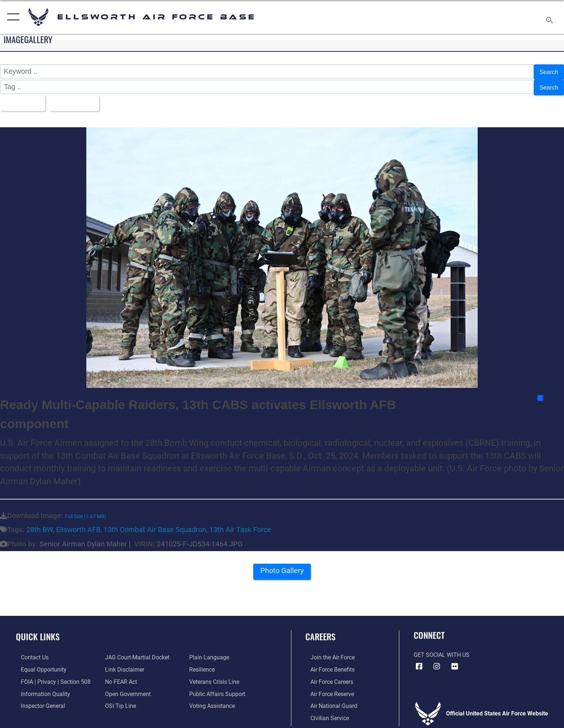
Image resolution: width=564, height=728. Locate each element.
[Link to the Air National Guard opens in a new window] (329, 701)
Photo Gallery (282, 569)
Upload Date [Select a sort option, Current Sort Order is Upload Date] (82, 99)
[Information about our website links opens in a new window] (123, 665)
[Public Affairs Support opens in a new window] (219, 689)
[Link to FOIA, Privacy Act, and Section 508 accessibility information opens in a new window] (51, 677)
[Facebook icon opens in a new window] (419, 662)
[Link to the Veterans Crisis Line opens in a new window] (216, 677)
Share (550, 394)
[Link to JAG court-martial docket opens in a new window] (136, 653)
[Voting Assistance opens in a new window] (214, 701)
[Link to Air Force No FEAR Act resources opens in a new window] (120, 677)
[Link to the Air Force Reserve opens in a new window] (327, 689)
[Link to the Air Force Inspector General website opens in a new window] (38, 701)
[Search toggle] (551, 17)
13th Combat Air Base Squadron (155, 525)
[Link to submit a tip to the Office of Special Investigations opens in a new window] (119, 701)
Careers (320, 632)
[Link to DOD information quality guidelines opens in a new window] (40, 689)
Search (547, 71)
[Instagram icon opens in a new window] (437, 662)
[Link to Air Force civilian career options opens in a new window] (325, 713)
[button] (12, 17)
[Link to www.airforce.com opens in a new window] (328, 653)
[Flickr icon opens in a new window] (455, 662)
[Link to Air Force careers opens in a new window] (327, 677)
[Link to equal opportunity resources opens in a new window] (39, 665)
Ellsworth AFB (78, 525)
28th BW (40, 525)
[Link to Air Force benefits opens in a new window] (328, 665)
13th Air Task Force (240, 525)
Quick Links (38, 632)
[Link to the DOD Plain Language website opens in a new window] (211, 653)
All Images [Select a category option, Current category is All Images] (23, 99)
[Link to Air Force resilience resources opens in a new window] (204, 665)
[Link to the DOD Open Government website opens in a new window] (126, 689)
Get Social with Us (442, 651)
